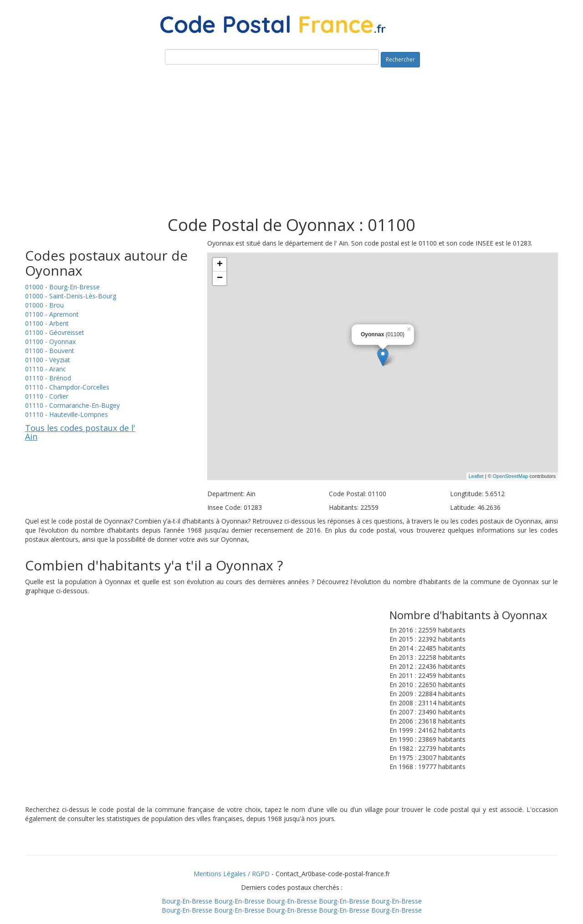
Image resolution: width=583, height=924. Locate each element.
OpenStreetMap (511, 476)
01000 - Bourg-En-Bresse (62, 287)
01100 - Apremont (52, 314)
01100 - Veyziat (48, 360)
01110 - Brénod (48, 378)
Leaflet (476, 476)
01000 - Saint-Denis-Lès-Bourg (71, 296)
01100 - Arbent (47, 323)
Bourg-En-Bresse (187, 901)
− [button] (220, 278)
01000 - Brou (44, 305)
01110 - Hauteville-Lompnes (66, 414)
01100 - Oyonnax (50, 341)
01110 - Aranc (46, 369)
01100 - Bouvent (50, 351)
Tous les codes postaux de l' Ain (80, 432)
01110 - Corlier (47, 396)
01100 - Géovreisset (55, 332)
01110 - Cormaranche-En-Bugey (72, 405)
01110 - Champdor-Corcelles (67, 387)
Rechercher (400, 59)
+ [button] (220, 265)
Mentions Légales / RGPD (232, 874)
